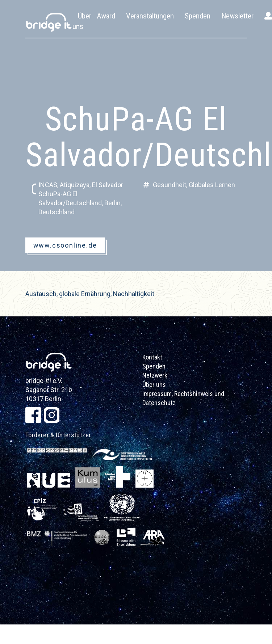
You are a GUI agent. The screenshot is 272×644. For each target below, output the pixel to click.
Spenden (198, 16)
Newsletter (237, 16)
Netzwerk (155, 375)
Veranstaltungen (150, 16)
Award (106, 16)
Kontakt (152, 357)
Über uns (154, 385)
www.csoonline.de (65, 245)
